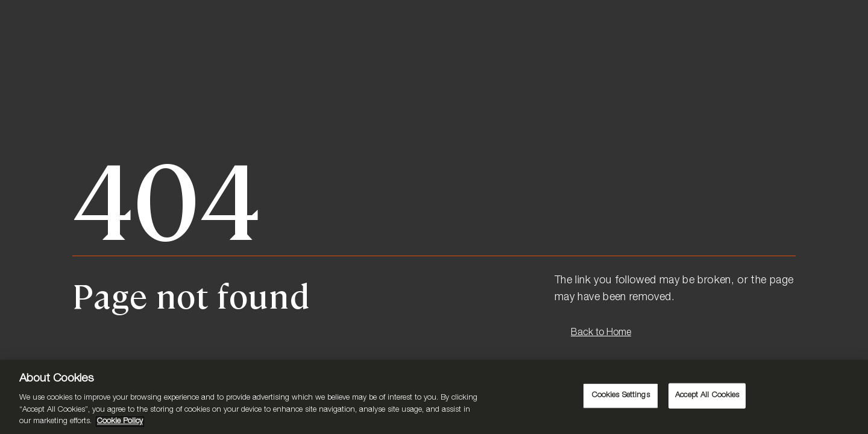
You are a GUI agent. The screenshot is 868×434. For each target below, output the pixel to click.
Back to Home (601, 333)
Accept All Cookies (707, 396)
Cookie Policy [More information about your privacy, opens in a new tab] (120, 422)
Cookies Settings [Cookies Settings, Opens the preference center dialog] (621, 396)
